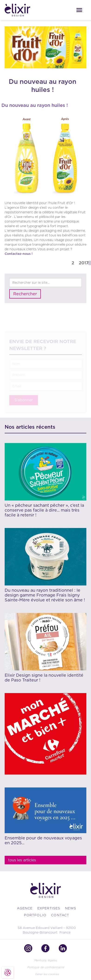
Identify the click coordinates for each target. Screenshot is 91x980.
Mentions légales (45, 960)
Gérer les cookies (47, 974)
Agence (25, 908)
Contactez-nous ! (19, 254)
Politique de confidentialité (46, 967)
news (71, 908)
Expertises (49, 908)
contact (60, 915)
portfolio (35, 915)
